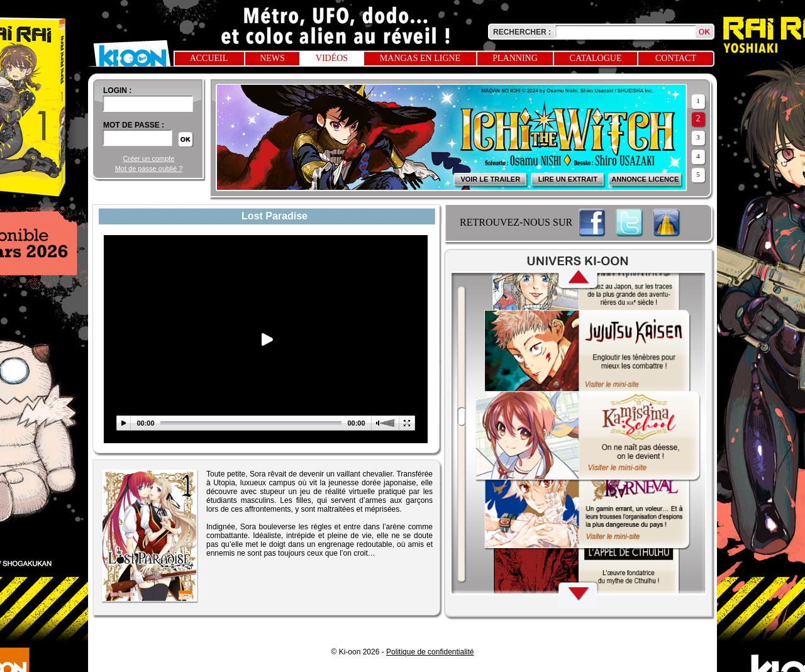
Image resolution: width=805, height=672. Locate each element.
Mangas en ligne (420, 58)
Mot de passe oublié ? (149, 168)
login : (117, 91)
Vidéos (332, 58)
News (272, 58)
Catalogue (596, 58)
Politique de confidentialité (430, 652)
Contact (676, 58)
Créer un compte (149, 158)
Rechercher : (522, 32)
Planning (515, 58)
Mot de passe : (134, 125)
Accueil (209, 58)
